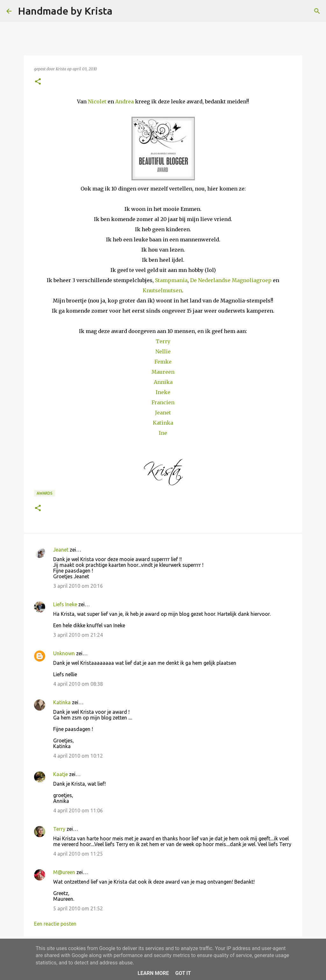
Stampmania (171, 280)
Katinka (163, 423)
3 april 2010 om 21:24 (78, 635)
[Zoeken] (121, 11)
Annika (163, 382)
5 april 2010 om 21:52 (78, 908)
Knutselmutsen (162, 290)
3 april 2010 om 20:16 (78, 586)
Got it (183, 973)
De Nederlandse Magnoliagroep (231, 280)
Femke (163, 362)
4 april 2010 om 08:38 (78, 684)
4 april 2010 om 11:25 (78, 854)
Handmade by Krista (65, 11)
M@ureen (64, 872)
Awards (45, 493)
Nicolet (97, 101)
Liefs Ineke (65, 604)
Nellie (163, 351)
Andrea (124, 101)
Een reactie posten (55, 924)
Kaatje (60, 774)
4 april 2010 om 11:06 (78, 810)
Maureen (163, 372)
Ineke (163, 392)
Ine (163, 433)
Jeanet (163, 413)
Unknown (64, 653)
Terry (163, 341)
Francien (163, 402)
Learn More (153, 973)
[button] (38, 82)
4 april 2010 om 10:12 (78, 756)
